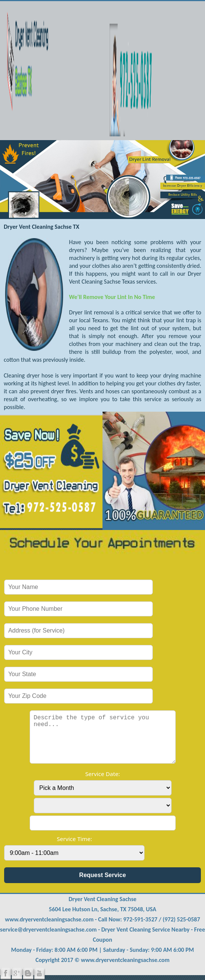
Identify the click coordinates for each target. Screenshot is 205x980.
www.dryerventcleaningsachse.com (49, 919)
